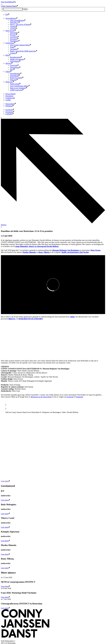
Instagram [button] (10, 112)
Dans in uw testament (18, 88)
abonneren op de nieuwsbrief (41, 397)
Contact (13, 53)
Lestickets (14, 37)
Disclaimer (9, 96)
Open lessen (11, 31)
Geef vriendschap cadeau (20, 86)
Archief (13, 29)
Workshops (15, 41)
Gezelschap (10, 43)
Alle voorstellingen (18, 20)
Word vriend (15, 84)
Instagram (79, 397)
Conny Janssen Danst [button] (9, 6)
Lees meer (5, 481)
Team (13, 47)
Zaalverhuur (15, 61)
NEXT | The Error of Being (21, 24)
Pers (12, 70)
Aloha (72, 317)
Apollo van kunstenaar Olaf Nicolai (75, 252)
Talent (8, 72)
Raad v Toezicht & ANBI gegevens (23, 51)
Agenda (13, 27)
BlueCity (12, 319)
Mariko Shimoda (29, 252)
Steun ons (10, 82)
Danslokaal (15, 76)
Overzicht (14, 65)
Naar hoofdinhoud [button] (8, 2)
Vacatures (14, 49)
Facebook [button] (10, 110)
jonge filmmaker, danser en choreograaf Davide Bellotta (37, 246)
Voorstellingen (11, 18)
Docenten (14, 39)
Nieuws (9, 63)
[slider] (53, 408)
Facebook (70, 397)
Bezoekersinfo (16, 57)
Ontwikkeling (16, 74)
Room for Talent (17, 78)
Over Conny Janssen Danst (20, 45)
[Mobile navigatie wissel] (2, 5)
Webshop (9, 106)
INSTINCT (15, 22)
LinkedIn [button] (9, 114)
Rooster (13, 35)
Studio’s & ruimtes (17, 59)
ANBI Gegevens (17, 90)
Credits (8, 100)
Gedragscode (10, 98)
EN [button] (7, 14)
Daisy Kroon (95, 250)
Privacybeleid (10, 94)
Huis (8, 55)
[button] (25, 637)
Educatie (14, 80)
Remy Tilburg (44, 252)
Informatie (14, 33)
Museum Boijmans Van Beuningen (66, 250)
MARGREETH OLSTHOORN (31, 319)
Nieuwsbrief (15, 67)
